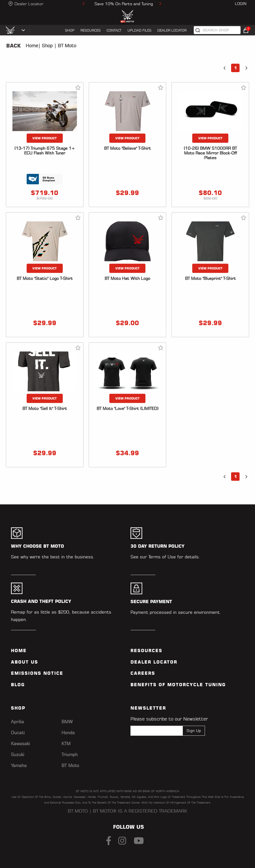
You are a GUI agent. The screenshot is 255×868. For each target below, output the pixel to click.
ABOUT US (25, 662)
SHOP (70, 30)
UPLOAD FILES (139, 30)
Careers (143, 673)
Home (32, 46)
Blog (18, 685)
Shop (46, 46)
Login (241, 4)
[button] (224, 68)
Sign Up (194, 731)
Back (13, 46)
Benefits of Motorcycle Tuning (178, 685)
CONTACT (114, 30)
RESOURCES (91, 30)
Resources (146, 651)
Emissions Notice (37, 673)
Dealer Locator (29, 4)
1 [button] (235, 68)
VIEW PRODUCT (45, 138)
